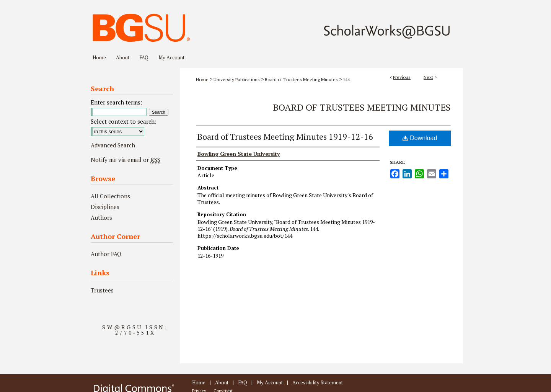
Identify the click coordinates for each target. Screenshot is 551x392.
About (222, 382)
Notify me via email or (126, 160)
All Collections (110, 196)
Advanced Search (113, 145)
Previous (402, 77)
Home (202, 79)
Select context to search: (124, 121)
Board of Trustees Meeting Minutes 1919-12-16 (285, 136)
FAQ (243, 382)
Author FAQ (106, 254)
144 (346, 79)
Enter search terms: (117, 102)
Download (420, 138)
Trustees (102, 290)
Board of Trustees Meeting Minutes (301, 79)
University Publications (237, 79)
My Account (270, 382)
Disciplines (105, 207)
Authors (101, 217)
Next (428, 77)
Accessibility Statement (318, 382)
